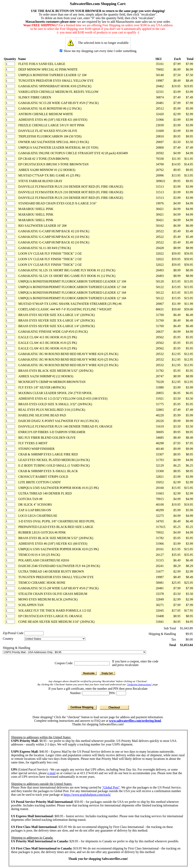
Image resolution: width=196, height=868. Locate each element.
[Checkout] (114, 707)
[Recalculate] (89, 673)
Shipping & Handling (17, 648)
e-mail (51, 773)
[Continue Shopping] (82, 707)
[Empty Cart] (107, 673)
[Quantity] (10, 64)
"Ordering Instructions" (139, 684)
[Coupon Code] (92, 663)
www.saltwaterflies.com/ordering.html (135, 721)
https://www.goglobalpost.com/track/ (87, 795)
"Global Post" (111, 787)
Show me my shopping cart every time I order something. (98, 51)
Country (8, 639)
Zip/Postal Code (13, 633)
